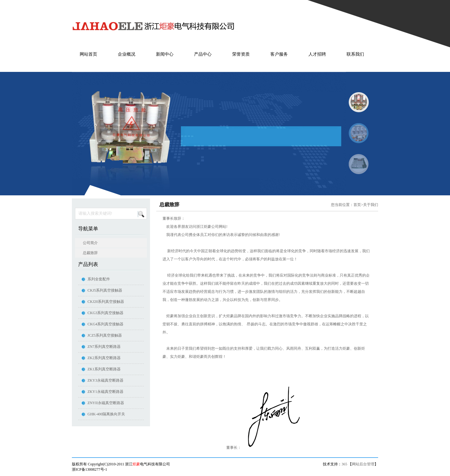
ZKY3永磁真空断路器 (105, 380)
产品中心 (203, 54)
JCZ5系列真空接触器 (105, 335)
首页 (357, 205)
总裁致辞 (90, 253)
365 (344, 464)
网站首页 (88, 54)
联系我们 (355, 54)
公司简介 (90, 243)
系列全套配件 (99, 279)
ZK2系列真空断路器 (104, 358)
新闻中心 (165, 54)
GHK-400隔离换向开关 (106, 414)
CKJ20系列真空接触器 (106, 302)
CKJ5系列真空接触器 (105, 290)
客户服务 (279, 54)
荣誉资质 (241, 54)
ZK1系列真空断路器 (104, 369)
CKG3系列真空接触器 (105, 313)
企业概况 (127, 54)
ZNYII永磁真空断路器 (106, 403)
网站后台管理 (363, 464)
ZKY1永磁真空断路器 (105, 392)
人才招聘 (317, 54)
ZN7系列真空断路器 (104, 347)
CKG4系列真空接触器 (105, 324)
